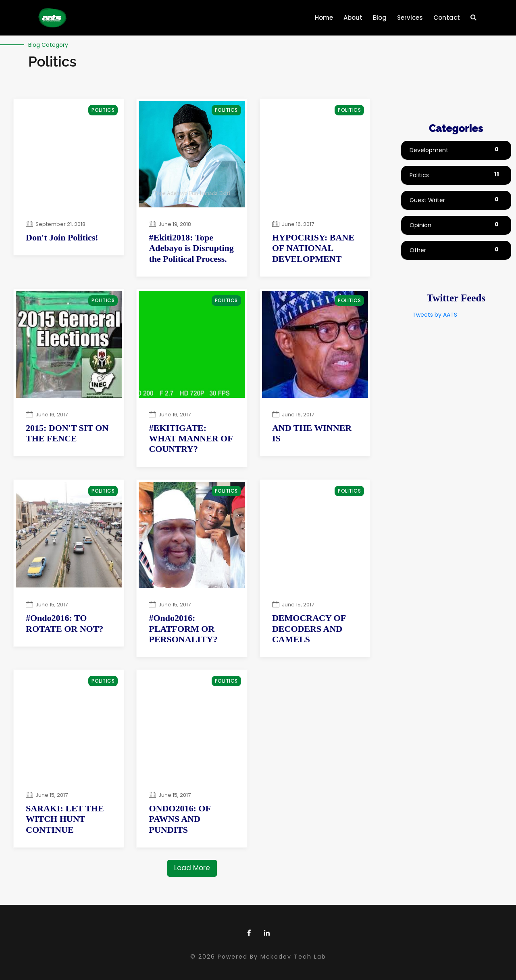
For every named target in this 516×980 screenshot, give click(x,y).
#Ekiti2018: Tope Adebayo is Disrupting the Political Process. (191, 248)
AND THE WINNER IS (312, 433)
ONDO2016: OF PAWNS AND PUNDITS (180, 819)
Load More (192, 868)
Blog (380, 18)
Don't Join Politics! (62, 237)
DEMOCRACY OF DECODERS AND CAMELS (309, 629)
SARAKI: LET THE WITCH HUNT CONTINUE (65, 819)
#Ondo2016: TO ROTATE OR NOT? (64, 623)
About (353, 18)
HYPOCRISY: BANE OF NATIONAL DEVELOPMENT (313, 248)
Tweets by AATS (435, 315)
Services (410, 18)
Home (326, 15)
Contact (447, 18)
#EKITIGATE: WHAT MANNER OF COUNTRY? (190, 439)
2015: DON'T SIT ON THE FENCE (67, 433)
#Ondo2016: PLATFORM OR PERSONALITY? (183, 629)
